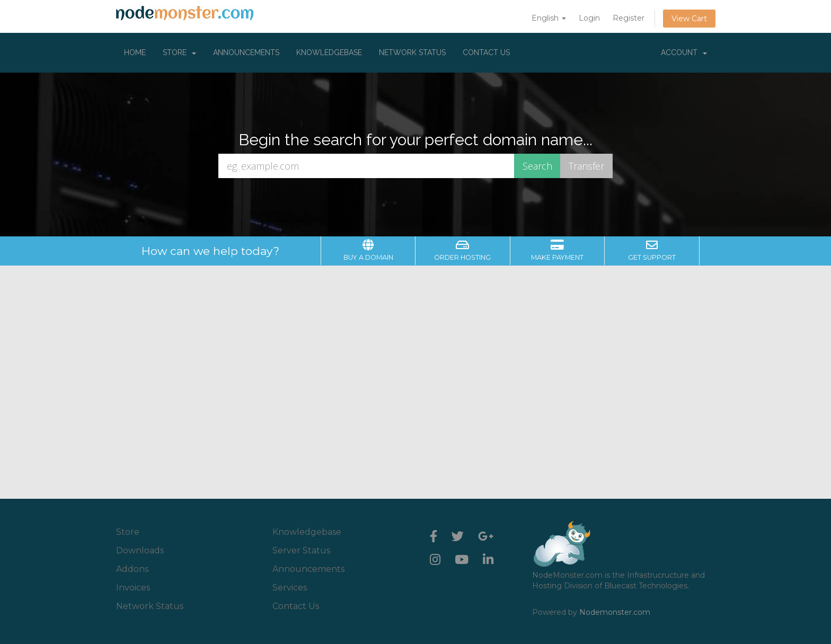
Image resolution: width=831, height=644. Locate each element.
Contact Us (486, 52)
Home (135, 52)
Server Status (301, 550)
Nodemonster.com (615, 612)
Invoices (133, 588)
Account (684, 52)
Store (179, 52)
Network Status (412, 52)
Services (290, 588)
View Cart (689, 19)
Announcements (246, 52)
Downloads (140, 550)
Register (629, 18)
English (549, 18)
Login (589, 18)
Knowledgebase (329, 52)
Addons (132, 569)
